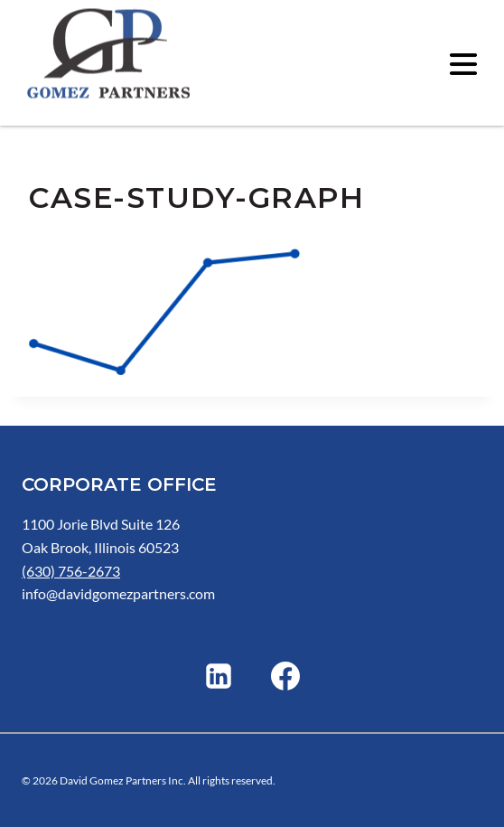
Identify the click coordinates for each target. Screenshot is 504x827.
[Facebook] (285, 676)
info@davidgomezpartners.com (118, 593)
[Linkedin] (219, 676)
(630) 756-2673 (71, 571)
